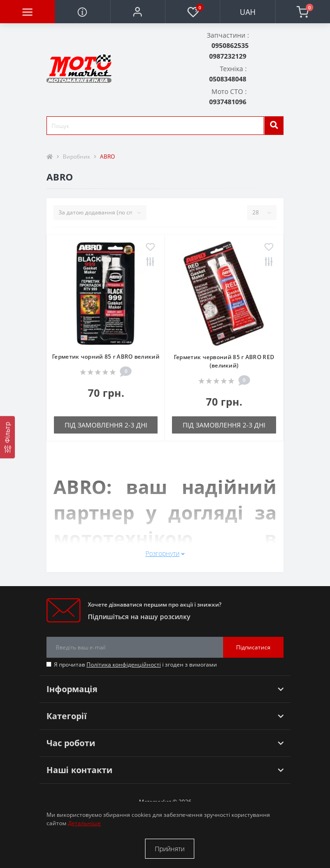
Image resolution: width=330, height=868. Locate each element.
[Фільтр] (7, 437)
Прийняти (170, 849)
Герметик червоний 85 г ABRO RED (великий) (224, 361)
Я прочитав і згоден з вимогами (135, 664)
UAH (248, 12)
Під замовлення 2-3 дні (106, 425)
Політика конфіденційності (124, 664)
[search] (274, 126)
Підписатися (253, 647)
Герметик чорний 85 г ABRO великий (106, 357)
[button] (138, 12)
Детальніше (84, 823)
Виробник (76, 157)
